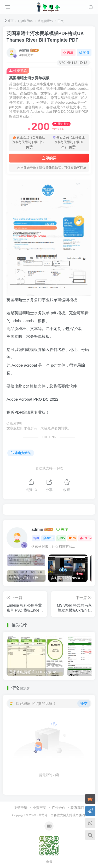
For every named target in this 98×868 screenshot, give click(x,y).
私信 (84, 52)
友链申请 (21, 806)
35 (61, 538)
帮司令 (43, 813)
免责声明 (39, 806)
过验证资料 (26, 21)
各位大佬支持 (63, 813)
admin (24, 50)
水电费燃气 (45, 21)
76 (72, 538)
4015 (48, 538)
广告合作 (59, 806)
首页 (9, 21)
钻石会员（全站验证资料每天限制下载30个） (69, 143)
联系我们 (77, 806)
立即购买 (49, 158)
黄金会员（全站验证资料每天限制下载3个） (29, 143)
